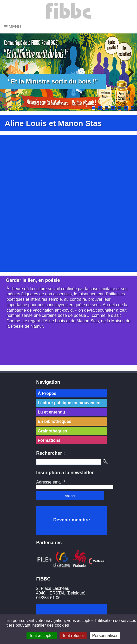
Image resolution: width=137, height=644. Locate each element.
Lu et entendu (51, 412)
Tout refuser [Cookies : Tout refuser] (73, 636)
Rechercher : (50, 453)
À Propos (47, 393)
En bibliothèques (54, 421)
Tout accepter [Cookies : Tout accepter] (42, 636)
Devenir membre (72, 520)
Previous (8, 72)
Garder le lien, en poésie (33, 280)
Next (129, 72)
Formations (49, 440)
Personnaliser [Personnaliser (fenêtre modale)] (105, 636)
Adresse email (51, 482)
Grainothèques (52, 431)
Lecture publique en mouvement (70, 403)
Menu (12, 27)
